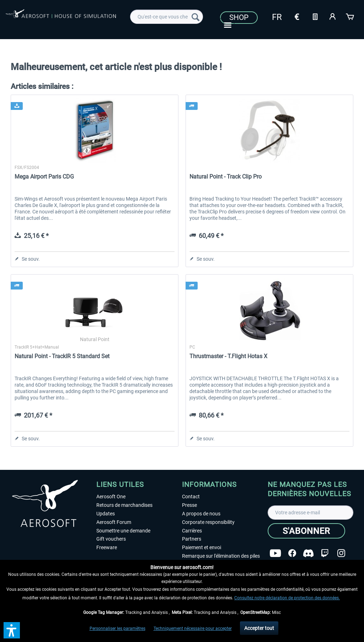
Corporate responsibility (208, 522)
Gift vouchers (111, 539)
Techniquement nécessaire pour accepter (193, 628)
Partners (192, 539)
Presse (189, 505)
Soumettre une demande (123, 531)
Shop (239, 17)
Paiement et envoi (202, 547)
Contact (191, 497)
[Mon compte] (333, 16)
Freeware (107, 547)
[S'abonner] (306, 531)
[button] (12, 630)
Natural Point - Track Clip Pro (226, 177)
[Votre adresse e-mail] (311, 513)
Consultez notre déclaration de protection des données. (287, 598)
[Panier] (350, 16)
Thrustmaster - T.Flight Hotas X (228, 356)
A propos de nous (201, 514)
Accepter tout (259, 628)
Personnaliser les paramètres (117, 628)
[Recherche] (196, 17)
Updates (106, 514)
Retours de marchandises (124, 505)
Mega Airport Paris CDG (44, 177)
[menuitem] (167, 17)
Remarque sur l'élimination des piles (221, 556)
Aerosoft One (111, 497)
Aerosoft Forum (114, 522)
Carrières (192, 531)
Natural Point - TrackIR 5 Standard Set (62, 356)
